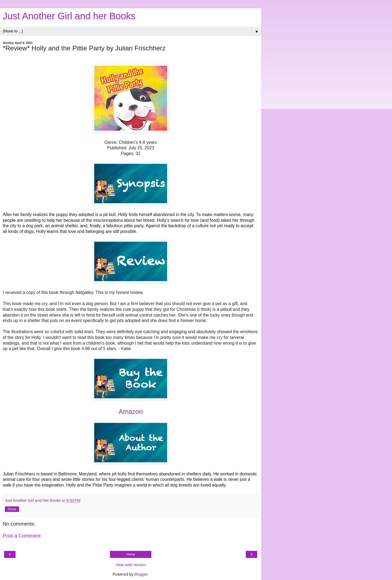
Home (131, 554)
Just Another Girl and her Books (69, 16)
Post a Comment (22, 536)
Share (12, 509)
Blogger (141, 574)
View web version (131, 565)
